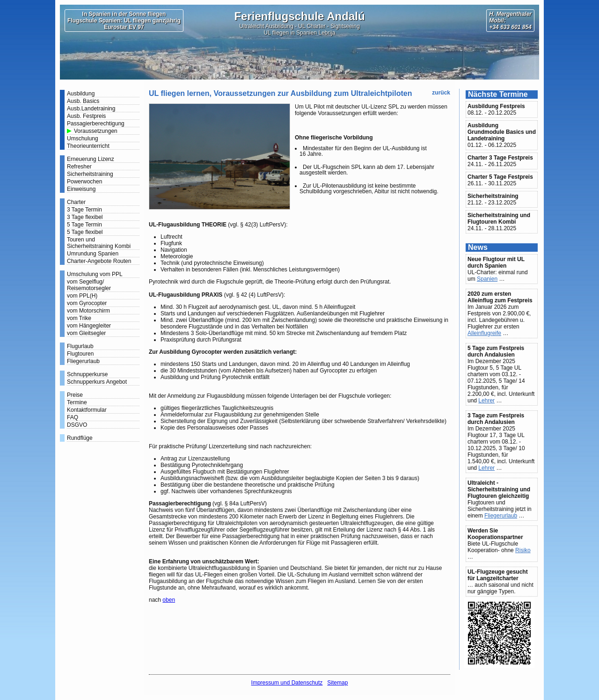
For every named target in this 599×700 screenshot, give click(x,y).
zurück (441, 93)
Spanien (487, 279)
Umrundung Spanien (93, 254)
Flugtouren (80, 354)
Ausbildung (81, 94)
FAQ (73, 417)
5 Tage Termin (84, 225)
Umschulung (83, 139)
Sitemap (337, 683)
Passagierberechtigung (96, 124)
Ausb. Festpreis (86, 116)
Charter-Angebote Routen (99, 261)
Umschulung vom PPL (95, 274)
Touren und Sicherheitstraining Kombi (99, 243)
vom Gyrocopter (87, 303)
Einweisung (81, 189)
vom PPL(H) (82, 296)
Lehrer (486, 401)
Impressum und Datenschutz (287, 683)
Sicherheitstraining (90, 174)
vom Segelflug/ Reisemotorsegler (89, 285)
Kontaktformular (87, 410)
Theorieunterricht (88, 146)
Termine (77, 402)
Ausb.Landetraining (91, 109)
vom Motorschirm (88, 311)
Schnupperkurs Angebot (97, 382)
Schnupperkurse (87, 374)
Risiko (523, 550)
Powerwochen (84, 182)
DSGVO (77, 425)
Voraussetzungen (96, 131)
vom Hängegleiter (89, 326)
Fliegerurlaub (83, 361)
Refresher (79, 167)
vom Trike (79, 318)
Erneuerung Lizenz (91, 159)
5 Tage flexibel (85, 232)
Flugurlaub (80, 346)
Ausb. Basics (83, 101)
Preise (75, 395)
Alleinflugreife (484, 333)
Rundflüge (80, 438)
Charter (76, 202)
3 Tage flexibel (85, 217)
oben (169, 600)
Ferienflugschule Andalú (299, 16)
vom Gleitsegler (86, 333)
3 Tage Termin (84, 210)
